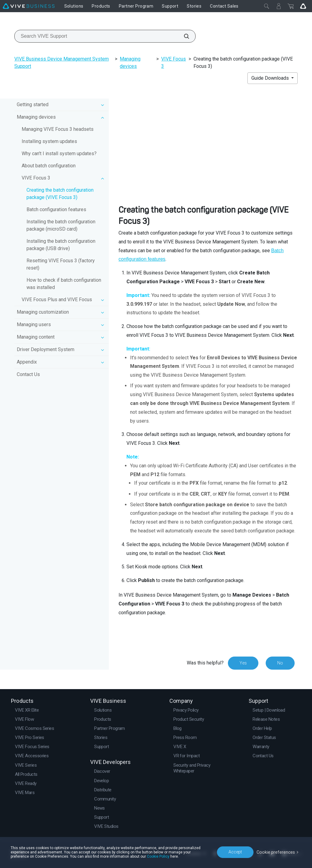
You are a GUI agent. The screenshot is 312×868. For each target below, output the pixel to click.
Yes (243, 663)
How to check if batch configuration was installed (64, 284)
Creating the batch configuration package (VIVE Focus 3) (60, 194)
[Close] (267, 6)
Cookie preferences (276, 852)
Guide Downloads (271, 78)
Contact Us (28, 374)
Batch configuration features (56, 209)
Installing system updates (49, 141)
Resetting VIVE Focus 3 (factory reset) (61, 264)
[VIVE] (29, 6)
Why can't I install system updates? (59, 153)
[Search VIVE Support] (183, 36)
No (280, 663)
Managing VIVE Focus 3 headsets (58, 129)
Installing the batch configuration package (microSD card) (61, 225)
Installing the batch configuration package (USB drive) (61, 245)
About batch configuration (49, 166)
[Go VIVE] (303, 6)
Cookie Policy (158, 856)
